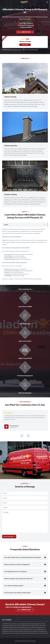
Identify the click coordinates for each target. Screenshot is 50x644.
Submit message (8, 537)
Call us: (24, 32)
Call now (25, 45)
